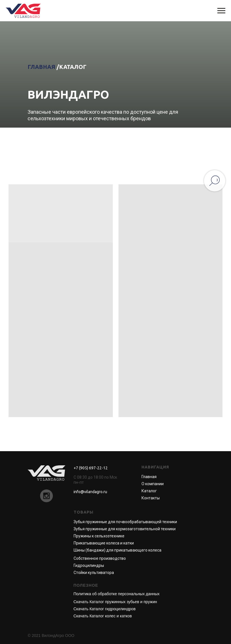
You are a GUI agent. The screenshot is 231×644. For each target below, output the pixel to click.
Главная (149, 477)
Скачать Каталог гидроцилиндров (105, 609)
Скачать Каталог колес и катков (103, 616)
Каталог (149, 491)
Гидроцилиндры (89, 565)
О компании (153, 484)
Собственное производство (100, 558)
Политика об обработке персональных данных (117, 594)
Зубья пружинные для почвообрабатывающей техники (125, 522)
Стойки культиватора (94, 573)
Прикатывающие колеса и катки (104, 543)
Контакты (151, 498)
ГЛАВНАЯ (41, 67)
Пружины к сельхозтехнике (99, 536)
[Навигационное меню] (221, 11)
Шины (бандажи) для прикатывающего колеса (117, 550)
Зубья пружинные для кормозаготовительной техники (125, 529)
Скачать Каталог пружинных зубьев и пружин (115, 602)
